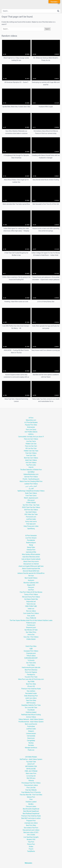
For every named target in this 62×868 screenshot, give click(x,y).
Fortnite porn (31, 625)
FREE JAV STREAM (31, 771)
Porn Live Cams (31, 430)
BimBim (31, 804)
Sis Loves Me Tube (31, 708)
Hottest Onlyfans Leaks (45, 620)
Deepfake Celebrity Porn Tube (31, 705)
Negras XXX (31, 585)
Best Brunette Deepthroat (31, 809)
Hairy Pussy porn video (31, 526)
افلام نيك (31, 488)
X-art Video (31, 665)
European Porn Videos (31, 651)
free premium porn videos (31, 830)
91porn (31, 849)
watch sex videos (31, 698)
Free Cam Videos (31, 453)
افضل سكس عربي (31, 486)
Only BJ (31, 467)
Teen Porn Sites (31, 700)
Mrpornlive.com (31, 420)
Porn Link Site (31, 788)
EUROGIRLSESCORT (31, 658)
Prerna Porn (31, 844)
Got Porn (31, 590)
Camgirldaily (31, 741)
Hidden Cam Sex (31, 444)
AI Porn (31, 418)
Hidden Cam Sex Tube (31, 451)
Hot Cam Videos (31, 463)
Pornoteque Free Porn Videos (31, 783)
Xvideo (31, 847)
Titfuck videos (31, 656)
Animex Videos (31, 717)
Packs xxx (31, 750)
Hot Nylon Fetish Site (31, 599)
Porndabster (31, 540)
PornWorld (31, 710)
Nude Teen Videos (31, 493)
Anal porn (31, 580)
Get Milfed (31, 472)
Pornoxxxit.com (31, 517)
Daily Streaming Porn (31, 696)
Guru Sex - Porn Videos (31, 637)
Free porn (31, 587)
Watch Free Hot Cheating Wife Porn (31, 481)
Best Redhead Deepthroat (31, 814)
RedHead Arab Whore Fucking (31, 715)
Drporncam (31, 738)
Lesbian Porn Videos (31, 484)
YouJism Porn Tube (31, 677)
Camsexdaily (31, 736)
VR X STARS (31, 835)
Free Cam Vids (31, 455)
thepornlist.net (31, 602)
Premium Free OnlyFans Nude (31, 689)
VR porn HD (31, 686)
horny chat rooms (31, 521)
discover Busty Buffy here (31, 571)
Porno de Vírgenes (31, 672)
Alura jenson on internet (31, 564)
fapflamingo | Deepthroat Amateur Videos (31, 491)
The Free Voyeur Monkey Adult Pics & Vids (23, 620)
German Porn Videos (31, 477)
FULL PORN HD (31, 618)
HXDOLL (31, 434)
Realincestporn (31, 543)
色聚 (31, 649)
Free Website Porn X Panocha (31, 792)
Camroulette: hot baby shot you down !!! (31, 437)
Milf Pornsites (31, 703)
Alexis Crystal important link (31, 569)
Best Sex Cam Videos (31, 458)
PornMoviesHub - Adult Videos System (31, 722)
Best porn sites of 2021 (31, 832)
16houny (31, 781)
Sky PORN (31, 682)
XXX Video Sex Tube (31, 514)
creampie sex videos (31, 823)
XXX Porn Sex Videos (31, 510)
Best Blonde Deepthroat (31, 811)
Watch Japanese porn (31, 498)
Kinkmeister (31, 427)
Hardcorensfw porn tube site (31, 667)
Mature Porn (31, 797)
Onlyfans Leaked (31, 802)
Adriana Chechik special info (27, 573)
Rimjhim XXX (31, 839)
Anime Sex (31, 635)
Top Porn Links (31, 465)
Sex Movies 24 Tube (31, 630)
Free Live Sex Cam (31, 446)
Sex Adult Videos (31, 512)
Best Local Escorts (31, 724)
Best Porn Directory (31, 670)
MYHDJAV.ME (31, 769)
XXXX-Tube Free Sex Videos (31, 507)
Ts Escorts (31, 660)
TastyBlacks (31, 851)
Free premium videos (31, 785)
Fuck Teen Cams (31, 496)
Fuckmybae (31, 726)
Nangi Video (31, 547)
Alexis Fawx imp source (31, 561)
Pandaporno (31, 675)
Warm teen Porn (31, 773)
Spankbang (31, 529)
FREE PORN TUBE (31, 606)
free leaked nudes (31, 693)
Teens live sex (31, 604)
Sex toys (31, 576)
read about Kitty (31, 552)
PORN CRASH (31, 639)
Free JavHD (31, 616)
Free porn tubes (31, 806)
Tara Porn (31, 842)
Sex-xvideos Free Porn (31, 828)
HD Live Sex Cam (31, 448)
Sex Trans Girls (31, 663)
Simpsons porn (31, 627)
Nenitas (31, 743)
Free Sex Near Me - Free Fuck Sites (31, 795)
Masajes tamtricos (31, 748)
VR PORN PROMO (31, 757)
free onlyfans (31, 691)
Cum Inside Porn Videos (31, 613)
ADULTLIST (31, 764)
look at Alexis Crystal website (31, 559)
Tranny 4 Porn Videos (31, 594)
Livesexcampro (31, 733)
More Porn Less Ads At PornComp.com (31, 679)
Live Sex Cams (31, 441)
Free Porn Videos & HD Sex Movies (31, 592)
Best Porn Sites (31, 684)
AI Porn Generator (31, 536)
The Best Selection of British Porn (31, 470)
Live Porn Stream (31, 538)
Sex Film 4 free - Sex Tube (31, 505)
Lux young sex (31, 776)
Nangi (31, 545)
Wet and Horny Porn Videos (31, 597)
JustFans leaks (31, 519)
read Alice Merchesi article (31, 557)
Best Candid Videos (31, 578)
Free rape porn (31, 524)
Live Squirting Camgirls (31, 837)
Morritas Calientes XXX (31, 583)
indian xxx (31, 609)
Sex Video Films (31, 632)
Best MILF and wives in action (31, 818)
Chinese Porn (31, 550)
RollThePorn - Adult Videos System (31, 759)
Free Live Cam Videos (31, 439)
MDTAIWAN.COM (31, 766)
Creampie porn (31, 653)
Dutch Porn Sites (31, 646)
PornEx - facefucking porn (31, 479)
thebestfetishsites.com (31, 474)
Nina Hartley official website (31, 554)
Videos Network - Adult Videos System (31, 719)
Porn (31, 799)
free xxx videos (31, 611)
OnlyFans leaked (31, 712)
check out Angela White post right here (31, 566)
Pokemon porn (31, 623)
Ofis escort (31, 500)
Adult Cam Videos (31, 460)
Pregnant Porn (31, 821)
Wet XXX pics (31, 778)
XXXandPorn (40, 573)
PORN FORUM (31, 503)
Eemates (31, 745)
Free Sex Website (31, 790)
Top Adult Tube (31, 762)
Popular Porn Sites (31, 425)
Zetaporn (31, 731)
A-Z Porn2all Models (31, 422)
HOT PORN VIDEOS (31, 432)
